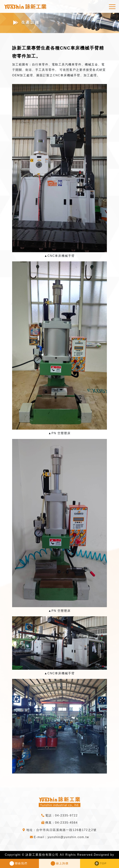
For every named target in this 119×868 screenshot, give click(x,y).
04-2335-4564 (66, 823)
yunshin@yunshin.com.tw (68, 837)
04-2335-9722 (66, 815)
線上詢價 (62, 863)
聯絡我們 (21, 863)
